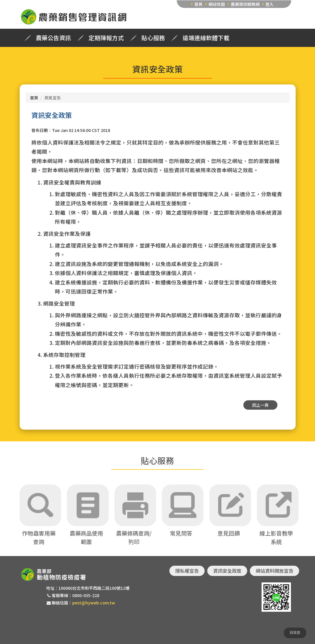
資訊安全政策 (227, 571)
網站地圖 (217, 4)
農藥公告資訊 (53, 38)
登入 (269, 4)
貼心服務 (153, 38)
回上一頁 (260, 405)
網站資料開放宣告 (274, 571)
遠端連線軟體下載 (206, 38)
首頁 (198, 4)
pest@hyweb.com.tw (94, 603)
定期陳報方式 (106, 38)
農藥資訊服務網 (245, 4)
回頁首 (295, 633)
